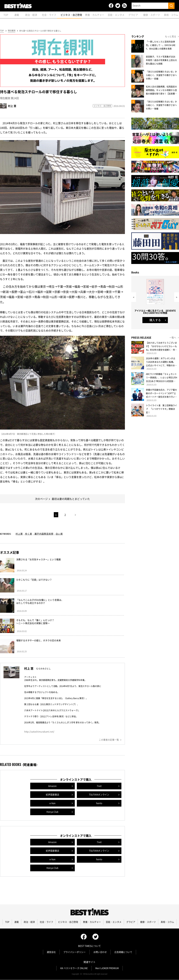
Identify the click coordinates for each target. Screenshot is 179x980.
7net (99, 786)
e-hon (52, 803)
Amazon (53, 786)
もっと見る (171, 37)
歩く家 (29, 534)
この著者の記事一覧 (109, 740)
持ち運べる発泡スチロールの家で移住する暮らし (40, 31)
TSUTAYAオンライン (99, 795)
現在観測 (12, 31)
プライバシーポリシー (74, 952)
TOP (2, 31)
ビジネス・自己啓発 (102, 106)
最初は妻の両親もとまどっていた (71, 499)
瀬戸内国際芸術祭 (44, 534)
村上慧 (19, 534)
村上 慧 (12, 106)
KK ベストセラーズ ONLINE (74, 968)
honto (99, 803)
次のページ (41, 499)
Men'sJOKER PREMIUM (107, 968)
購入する (155, 320)
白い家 (59, 534)
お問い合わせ (100, 952)
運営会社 (51, 952)
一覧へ (173, 338)
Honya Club (53, 812)
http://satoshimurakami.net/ (39, 732)
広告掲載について (123, 952)
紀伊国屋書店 (53, 795)
